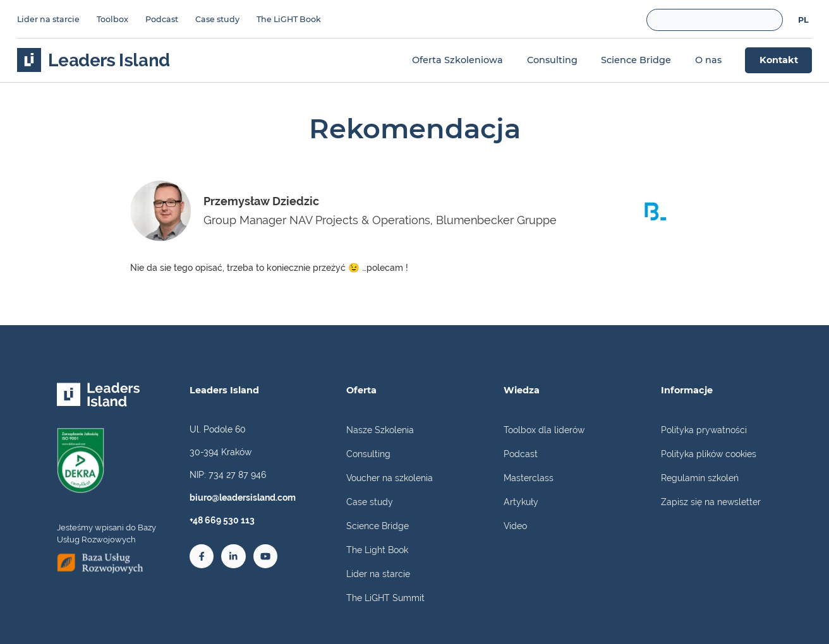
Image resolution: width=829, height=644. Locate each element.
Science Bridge (378, 526)
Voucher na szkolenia (390, 478)
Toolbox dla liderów (544, 430)
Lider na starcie (48, 19)
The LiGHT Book (289, 19)
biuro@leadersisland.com (243, 497)
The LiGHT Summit (385, 598)
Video (515, 526)
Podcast (162, 19)
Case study (217, 19)
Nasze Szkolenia (380, 430)
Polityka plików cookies (709, 454)
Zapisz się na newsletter (711, 502)
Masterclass (529, 478)
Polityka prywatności (704, 430)
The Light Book (377, 550)
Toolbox (112, 19)
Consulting (368, 454)
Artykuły (521, 502)
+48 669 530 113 (222, 520)
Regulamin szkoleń (700, 478)
